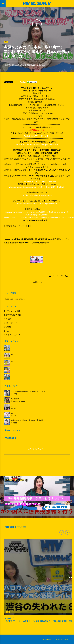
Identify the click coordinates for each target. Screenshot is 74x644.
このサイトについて (12, 335)
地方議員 (30, 239)
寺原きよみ (41, 65)
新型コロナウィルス (25, 243)
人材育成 (17, 239)
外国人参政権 (39, 239)
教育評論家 (14, 243)
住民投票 (23, 239)
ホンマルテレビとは (12, 311)
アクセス (7, 319)
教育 (8, 243)
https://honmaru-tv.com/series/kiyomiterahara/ (37, 144)
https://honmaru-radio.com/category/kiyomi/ (37, 204)
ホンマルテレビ (36, 449)
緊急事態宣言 (45, 243)
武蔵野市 (36, 243)
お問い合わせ (48, 639)
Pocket (23, 82)
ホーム (6, 331)
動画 (8, 612)
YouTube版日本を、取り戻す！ (37, 136)
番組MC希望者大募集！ (13, 315)
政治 (6, 42)
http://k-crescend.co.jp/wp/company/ (37, 195)
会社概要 (7, 327)
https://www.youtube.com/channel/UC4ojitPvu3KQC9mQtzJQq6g (37, 187)
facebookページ (10, 323)
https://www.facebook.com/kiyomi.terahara (37, 181)
